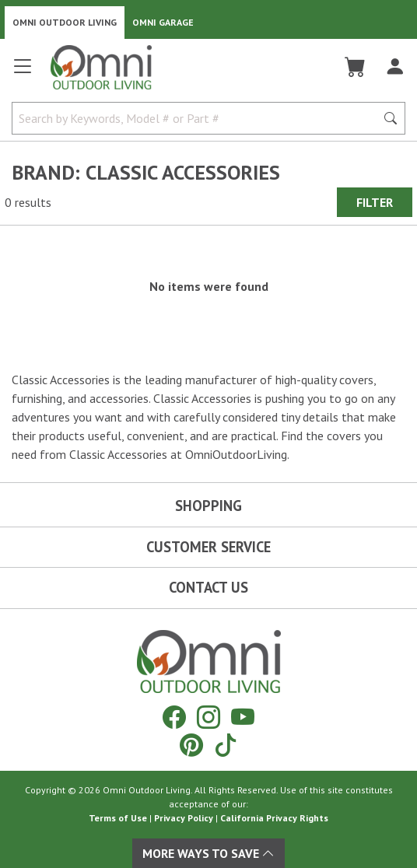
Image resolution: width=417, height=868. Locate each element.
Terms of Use (118, 818)
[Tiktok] (226, 745)
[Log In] (395, 67)
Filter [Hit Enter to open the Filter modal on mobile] (375, 202)
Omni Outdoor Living (65, 22)
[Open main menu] (23, 73)
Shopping (208, 506)
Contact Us (208, 587)
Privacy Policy (184, 818)
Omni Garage (163, 22)
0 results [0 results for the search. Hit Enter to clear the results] (28, 202)
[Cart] (355, 67)
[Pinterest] (191, 745)
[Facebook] (174, 717)
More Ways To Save (208, 853)
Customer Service (208, 547)
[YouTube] (243, 717)
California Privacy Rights (274, 818)
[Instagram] (208, 717)
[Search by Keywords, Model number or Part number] (198, 118)
